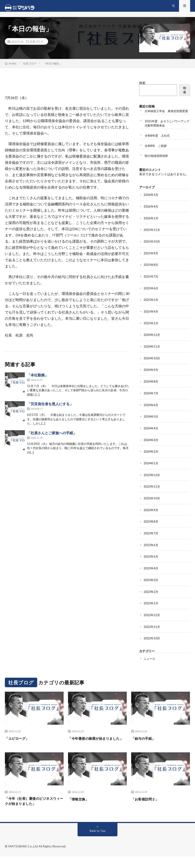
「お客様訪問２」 (148, 809)
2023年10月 (152, 505)
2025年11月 (152, 240)
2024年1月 (151, 470)
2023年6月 (151, 551)
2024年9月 (151, 378)
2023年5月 (151, 562)
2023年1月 (151, 608)
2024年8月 (151, 389)
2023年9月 (151, 516)
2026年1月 (151, 228)
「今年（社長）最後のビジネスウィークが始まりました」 (34, 812)
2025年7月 (151, 286)
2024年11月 (152, 355)
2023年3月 (151, 585)
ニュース (150, 663)
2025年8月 (151, 274)
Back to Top (98, 842)
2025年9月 (151, 263)
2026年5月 (151, 205)
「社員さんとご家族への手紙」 (52, 437)
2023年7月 (151, 539)
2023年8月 (151, 528)
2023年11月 (152, 493)
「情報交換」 (80, 809)
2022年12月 (152, 620)
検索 (142, 87)
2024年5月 (151, 424)
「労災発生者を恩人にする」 (50, 408)
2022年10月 (152, 643)
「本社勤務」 (38, 379)
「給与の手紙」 (146, 742)
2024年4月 (151, 435)
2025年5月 (151, 309)
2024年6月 (151, 412)
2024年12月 (152, 343)
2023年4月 (151, 574)
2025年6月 (151, 297)
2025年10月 (152, 251)
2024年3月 (151, 447)
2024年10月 (152, 366)
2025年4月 (151, 320)
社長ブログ (37, 45)
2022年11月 (152, 631)
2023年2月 (151, 597)
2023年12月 (152, 482)
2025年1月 (151, 332)
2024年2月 (151, 458)
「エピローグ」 (19, 742)
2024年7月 (151, 401)
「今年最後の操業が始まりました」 (97, 745)
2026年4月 (151, 217)
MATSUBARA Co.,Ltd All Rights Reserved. (37, 858)
